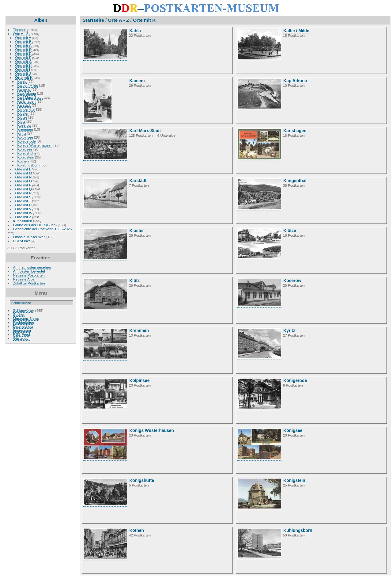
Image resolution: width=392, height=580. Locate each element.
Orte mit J (23, 73)
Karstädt (24, 105)
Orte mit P (23, 185)
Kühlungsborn (29, 165)
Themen (20, 30)
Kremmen (25, 129)
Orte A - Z (21, 34)
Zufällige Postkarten (29, 283)
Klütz (21, 121)
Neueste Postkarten (29, 275)
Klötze (23, 117)
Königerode (27, 141)
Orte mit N (24, 177)
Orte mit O (24, 181)
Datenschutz (23, 326)
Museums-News (26, 318)
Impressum (22, 330)
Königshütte (27, 153)
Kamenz (24, 89)
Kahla (22, 81)
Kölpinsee (25, 137)
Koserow (24, 125)
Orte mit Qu (25, 189)
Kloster (23, 113)
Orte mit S (23, 197)
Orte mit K (24, 77)
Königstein (26, 157)
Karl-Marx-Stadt (30, 97)
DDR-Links (22, 241)
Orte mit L (23, 169)
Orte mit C (24, 46)
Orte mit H (24, 65)
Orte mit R (24, 193)
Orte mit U (24, 205)
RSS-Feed (22, 334)
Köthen (23, 161)
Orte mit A (23, 38)
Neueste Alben (25, 279)
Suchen (19, 314)
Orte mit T (23, 201)
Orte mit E (23, 53)
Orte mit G (24, 61)
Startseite (93, 20)
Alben (41, 20)
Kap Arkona (27, 93)
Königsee (25, 149)
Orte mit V (23, 209)
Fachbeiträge (24, 322)
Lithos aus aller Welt (29, 237)
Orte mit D (24, 50)
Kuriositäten (23, 221)
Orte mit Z (23, 217)
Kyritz (22, 133)
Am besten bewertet (29, 271)
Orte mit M (24, 173)
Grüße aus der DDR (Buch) (35, 225)
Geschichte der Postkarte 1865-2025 (43, 229)
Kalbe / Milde (28, 85)
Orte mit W (24, 213)
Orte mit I (23, 69)
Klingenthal (26, 109)
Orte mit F (23, 57)
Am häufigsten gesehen (32, 267)
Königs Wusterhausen (35, 145)
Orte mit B (23, 42)
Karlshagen (27, 101)
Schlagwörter (24, 310)
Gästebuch (22, 338)
